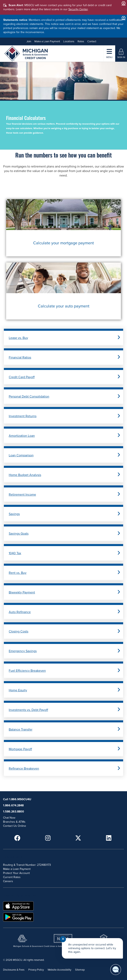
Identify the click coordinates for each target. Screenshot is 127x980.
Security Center (78, 9)
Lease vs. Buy (18, 338)
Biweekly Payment (22, 592)
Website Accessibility (59, 970)
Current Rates (12, 877)
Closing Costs (19, 631)
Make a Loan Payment (47, 41)
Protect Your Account (16, 873)
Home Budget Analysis (25, 475)
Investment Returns (23, 416)
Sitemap (80, 970)
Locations (69, 41)
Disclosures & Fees (14, 970)
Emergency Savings (23, 651)
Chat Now (9, 818)
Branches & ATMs (14, 822)
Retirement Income (22, 495)
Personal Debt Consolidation (29, 397)
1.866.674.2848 (13, 805)
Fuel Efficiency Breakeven (27, 671)
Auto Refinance (20, 612)
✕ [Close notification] (63, 939)
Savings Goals (19, 534)
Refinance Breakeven (24, 769)
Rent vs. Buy (18, 573)
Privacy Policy (36, 970)
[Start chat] (116, 970)
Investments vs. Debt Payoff (28, 710)
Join (29, 41)
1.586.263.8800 (14, 812)
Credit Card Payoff (22, 377)
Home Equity (18, 690)
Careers (8, 881)
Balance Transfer (21, 730)
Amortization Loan (22, 436)
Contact (92, 41)
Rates (81, 41)
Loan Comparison (21, 455)
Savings (14, 514)
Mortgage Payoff (20, 749)
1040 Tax (15, 553)
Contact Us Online (15, 826)
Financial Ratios (20, 358)
